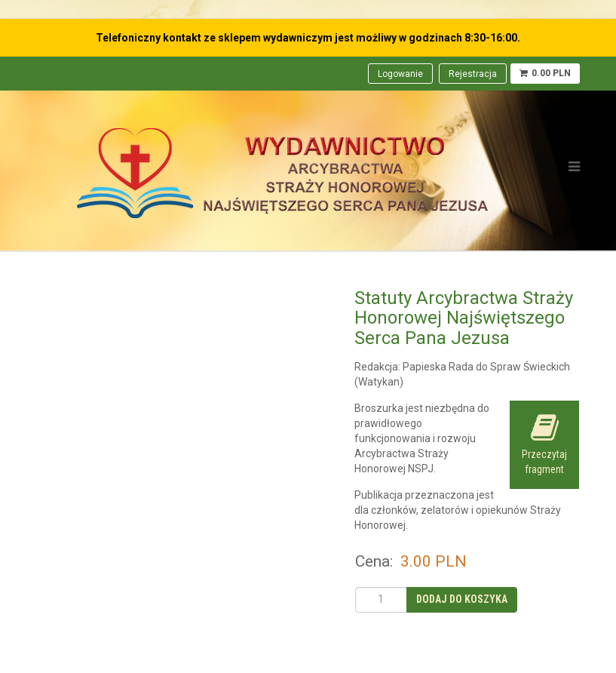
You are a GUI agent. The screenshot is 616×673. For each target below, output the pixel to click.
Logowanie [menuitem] (400, 74)
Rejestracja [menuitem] (473, 74)
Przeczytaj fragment (544, 444)
